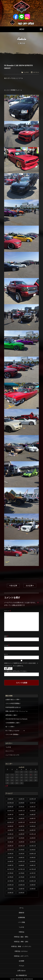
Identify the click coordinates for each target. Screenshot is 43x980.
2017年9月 (10, 873)
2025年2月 (22, 807)
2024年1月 (33, 818)
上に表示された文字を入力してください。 (16, 671)
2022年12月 (33, 834)
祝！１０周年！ (10, 727)
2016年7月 (22, 889)
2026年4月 (10, 799)
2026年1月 (22, 799)
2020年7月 (10, 858)
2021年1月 (22, 854)
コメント (8, 611)
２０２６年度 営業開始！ (13, 703)
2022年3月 (22, 842)
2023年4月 (22, 830)
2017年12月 (10, 869)
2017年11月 (21, 869)
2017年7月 (33, 873)
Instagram (27, 17)
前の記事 (13, 586)
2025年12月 (33, 799)
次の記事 (30, 586)
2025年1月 (33, 807)
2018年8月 (33, 861)
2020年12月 (33, 854)
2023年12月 (10, 822)
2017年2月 (10, 881)
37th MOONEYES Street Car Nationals (16, 719)
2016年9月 (33, 885)
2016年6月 (33, 889)
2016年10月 (21, 885)
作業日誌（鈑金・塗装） (22, 937)
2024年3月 (10, 818)
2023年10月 (33, 822)
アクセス (22, 966)
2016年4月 (22, 893)
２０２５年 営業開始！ (13, 734)
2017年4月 (22, 877)
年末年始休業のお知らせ (13, 707)
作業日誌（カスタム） (22, 951)
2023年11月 (21, 822)
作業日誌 (22, 932)
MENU (30, 29)
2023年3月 (33, 830)
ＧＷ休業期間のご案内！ (13, 723)
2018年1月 (33, 865)
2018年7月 (10, 865)
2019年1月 (10, 861)
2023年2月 (10, 834)
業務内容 (22, 913)
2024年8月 (33, 811)
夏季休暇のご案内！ (12, 715)
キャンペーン (10, 751)
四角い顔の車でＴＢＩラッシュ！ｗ (17, 711)
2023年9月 (10, 826)
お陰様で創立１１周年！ (13, 700)
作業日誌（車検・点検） (22, 942)
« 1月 (6, 786)
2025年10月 (10, 803)
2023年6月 (33, 826)
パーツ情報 (22, 922)
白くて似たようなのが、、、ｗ (15, 731)
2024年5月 (22, 815)
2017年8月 (22, 873)
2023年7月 (22, 826)
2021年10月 (10, 850)
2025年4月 (10, 807)
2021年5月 (10, 854)
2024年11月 (21, 811)
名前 (6, 636)
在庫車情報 (22, 918)
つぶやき (26, 72)
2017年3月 (33, 877)
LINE (22, 17)
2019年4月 (33, 858)
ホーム (22, 908)
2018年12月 (21, 861)
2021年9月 (22, 850)
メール (7, 645)
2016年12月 (33, 881)
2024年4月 (33, 815)
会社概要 (22, 961)
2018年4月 (22, 865)
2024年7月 (10, 815)
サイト (6, 654)
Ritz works (21, 7)
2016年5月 (10, 893)
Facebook (16, 17)
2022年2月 (33, 842)
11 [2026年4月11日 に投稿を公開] (31, 775)
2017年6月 (10, 877)
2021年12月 (21, 846)
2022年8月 (22, 838)
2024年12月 (10, 811)
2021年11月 (33, 846)
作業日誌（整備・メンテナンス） (22, 946)
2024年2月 (22, 818)
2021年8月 (33, 850)
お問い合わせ (22, 971)
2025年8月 (22, 803)
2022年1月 (10, 846)
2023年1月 (22, 834)
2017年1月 (22, 881)
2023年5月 (10, 830)
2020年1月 (22, 858)
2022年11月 (10, 838)
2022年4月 (10, 842)
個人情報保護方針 (22, 975)
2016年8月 (10, 889)
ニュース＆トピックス (12, 755)
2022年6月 (33, 838)
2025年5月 (33, 803)
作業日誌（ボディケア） (22, 956)
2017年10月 (33, 869)
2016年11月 (10, 885)
